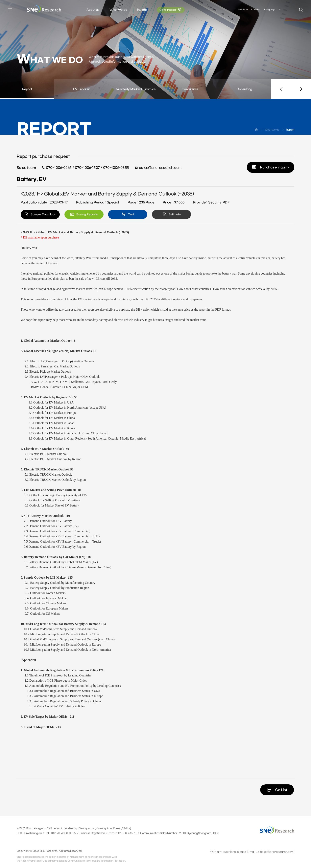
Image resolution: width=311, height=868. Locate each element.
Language (273, 10)
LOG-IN (255, 10)
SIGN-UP (243, 10)
